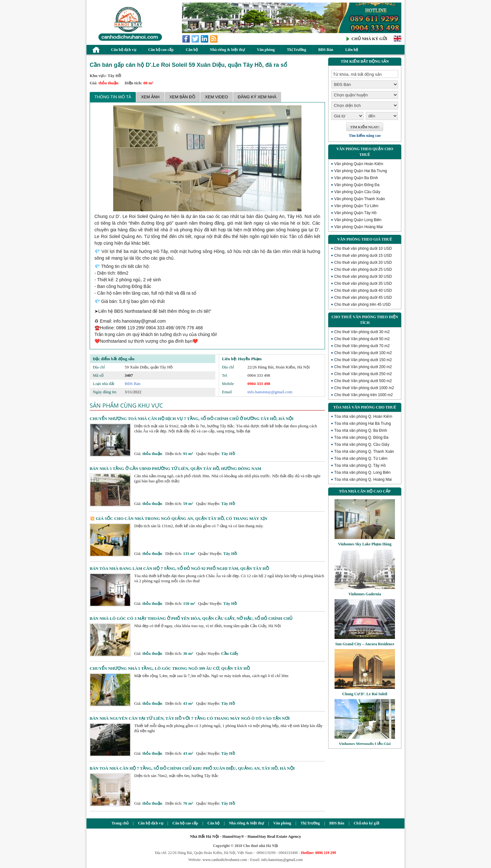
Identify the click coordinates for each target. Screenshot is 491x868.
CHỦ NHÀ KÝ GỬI (369, 39)
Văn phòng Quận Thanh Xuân (360, 199)
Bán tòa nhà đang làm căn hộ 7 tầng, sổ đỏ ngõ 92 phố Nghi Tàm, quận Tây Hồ (179, 568)
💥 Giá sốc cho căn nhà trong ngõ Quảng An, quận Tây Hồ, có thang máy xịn (178, 518)
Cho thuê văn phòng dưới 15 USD (363, 255)
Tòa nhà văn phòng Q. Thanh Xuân (364, 451)
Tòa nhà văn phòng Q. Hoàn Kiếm (363, 416)
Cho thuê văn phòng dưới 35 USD (363, 283)
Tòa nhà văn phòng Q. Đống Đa (361, 437)
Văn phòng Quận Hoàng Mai (358, 227)
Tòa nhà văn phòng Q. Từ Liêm (361, 458)
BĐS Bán (326, 50)
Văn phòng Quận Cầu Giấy (357, 192)
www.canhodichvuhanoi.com (225, 860)
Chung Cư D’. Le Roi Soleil (365, 694)
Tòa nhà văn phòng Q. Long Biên (362, 472)
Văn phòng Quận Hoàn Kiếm (359, 164)
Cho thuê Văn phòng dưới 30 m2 (362, 332)
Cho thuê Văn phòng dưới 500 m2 (363, 381)
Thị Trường (297, 50)
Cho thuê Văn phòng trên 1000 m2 (363, 395)
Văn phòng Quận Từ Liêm (356, 206)
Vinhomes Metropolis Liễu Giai (365, 744)
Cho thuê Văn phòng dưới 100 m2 (363, 353)
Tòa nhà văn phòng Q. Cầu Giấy (362, 444)
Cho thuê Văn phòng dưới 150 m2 (363, 360)
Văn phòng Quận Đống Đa (357, 185)
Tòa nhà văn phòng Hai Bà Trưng (363, 423)
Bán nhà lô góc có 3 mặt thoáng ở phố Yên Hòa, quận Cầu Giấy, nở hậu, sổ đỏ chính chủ (191, 618)
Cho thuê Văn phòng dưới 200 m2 (363, 367)
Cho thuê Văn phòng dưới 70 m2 (362, 346)
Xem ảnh (150, 97)
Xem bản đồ (182, 97)
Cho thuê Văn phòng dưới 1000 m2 (364, 388)
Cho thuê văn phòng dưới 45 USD (363, 297)
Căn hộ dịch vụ (124, 50)
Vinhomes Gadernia (365, 594)
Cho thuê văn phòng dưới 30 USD (363, 276)
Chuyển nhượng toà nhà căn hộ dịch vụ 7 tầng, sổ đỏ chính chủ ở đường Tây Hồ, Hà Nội (192, 419)
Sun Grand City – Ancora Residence (365, 644)
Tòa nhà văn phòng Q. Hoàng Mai (363, 479)
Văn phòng (266, 50)
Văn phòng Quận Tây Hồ (355, 213)
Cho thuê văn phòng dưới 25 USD (363, 269)
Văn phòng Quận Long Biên (358, 220)
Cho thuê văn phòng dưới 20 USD (363, 262)
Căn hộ (192, 50)
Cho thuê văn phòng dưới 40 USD (363, 290)
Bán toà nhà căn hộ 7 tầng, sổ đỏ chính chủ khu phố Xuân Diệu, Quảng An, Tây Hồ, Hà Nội (192, 768)
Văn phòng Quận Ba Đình (356, 178)
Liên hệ (352, 50)
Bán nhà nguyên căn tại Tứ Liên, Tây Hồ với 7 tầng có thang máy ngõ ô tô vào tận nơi (190, 718)
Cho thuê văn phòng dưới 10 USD (363, 248)
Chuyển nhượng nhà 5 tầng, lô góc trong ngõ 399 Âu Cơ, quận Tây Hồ (170, 668)
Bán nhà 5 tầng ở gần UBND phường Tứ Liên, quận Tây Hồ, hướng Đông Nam (176, 469)
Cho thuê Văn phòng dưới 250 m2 (363, 374)
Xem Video (217, 97)
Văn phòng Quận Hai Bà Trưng (361, 171)
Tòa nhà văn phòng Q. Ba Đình (361, 430)
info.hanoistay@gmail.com (270, 392)
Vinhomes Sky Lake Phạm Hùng (365, 544)
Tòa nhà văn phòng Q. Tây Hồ (360, 465)
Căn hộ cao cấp (161, 50)
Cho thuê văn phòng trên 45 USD (362, 304)
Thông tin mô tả (113, 97)
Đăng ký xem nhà (257, 97)
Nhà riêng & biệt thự (227, 50)
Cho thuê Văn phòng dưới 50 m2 (362, 339)
